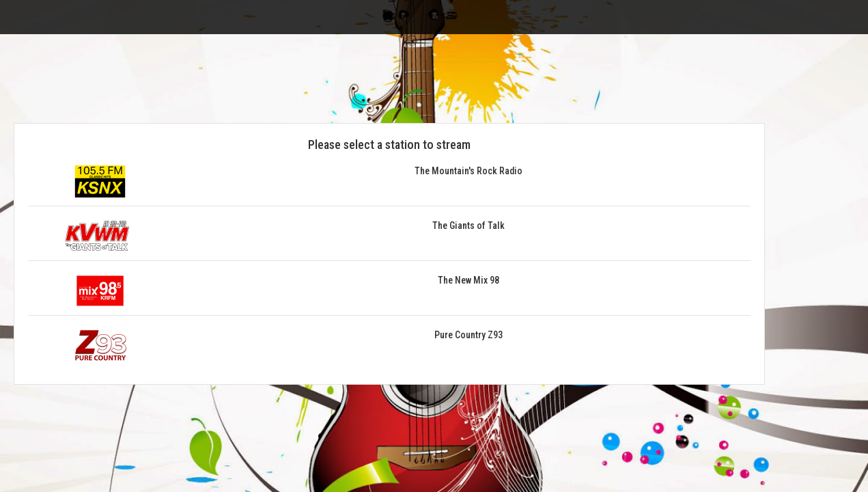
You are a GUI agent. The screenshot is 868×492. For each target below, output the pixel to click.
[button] (389, 186)
